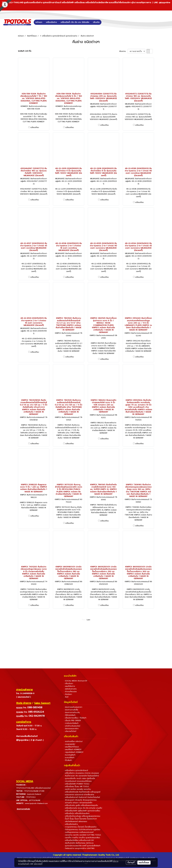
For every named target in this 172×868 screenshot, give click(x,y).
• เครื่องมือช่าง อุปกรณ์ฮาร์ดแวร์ (76, 770)
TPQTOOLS (31, 797)
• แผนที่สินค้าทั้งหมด (71, 747)
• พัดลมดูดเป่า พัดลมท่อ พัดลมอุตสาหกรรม (80, 800)
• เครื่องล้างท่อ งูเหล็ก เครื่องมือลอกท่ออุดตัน (81, 805)
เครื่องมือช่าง (51, 22)
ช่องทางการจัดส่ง (23, 809)
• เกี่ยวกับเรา (68, 684)
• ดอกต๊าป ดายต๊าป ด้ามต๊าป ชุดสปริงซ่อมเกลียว (82, 838)
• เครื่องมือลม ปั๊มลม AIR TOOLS (76, 787)
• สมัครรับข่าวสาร (70, 689)
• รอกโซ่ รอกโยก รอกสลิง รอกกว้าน (77, 789)
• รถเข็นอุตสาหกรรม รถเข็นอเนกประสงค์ (79, 832)
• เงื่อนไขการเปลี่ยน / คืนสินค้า (75, 718)
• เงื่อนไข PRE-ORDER (72, 721)
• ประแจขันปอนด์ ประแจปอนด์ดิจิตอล (78, 781)
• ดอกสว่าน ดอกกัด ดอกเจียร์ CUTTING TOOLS (82, 835)
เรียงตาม (123, 51)
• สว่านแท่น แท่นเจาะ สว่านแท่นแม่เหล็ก (78, 803)
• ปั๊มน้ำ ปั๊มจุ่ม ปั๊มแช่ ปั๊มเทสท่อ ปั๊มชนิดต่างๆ (80, 819)
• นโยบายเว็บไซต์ (70, 731)
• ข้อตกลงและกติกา (71, 729)
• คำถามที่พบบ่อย (70, 692)
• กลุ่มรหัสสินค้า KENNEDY (74, 752)
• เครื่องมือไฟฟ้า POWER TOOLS (77, 784)
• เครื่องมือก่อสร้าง (71, 824)
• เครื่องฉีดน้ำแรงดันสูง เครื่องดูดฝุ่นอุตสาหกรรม (82, 816)
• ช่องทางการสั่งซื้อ (71, 710)
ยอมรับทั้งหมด (144, 863)
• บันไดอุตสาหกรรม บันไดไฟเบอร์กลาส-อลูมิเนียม (82, 830)
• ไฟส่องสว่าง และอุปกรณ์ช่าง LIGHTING (79, 848)
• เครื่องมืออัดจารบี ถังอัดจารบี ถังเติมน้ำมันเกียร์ (82, 797)
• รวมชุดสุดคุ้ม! (70, 744)
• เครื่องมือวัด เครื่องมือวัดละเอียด (77, 813)
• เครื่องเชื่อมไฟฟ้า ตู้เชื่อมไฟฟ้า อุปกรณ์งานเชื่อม (82, 811)
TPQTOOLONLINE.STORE (34, 791)
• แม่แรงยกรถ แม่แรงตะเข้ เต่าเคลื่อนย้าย (79, 795)
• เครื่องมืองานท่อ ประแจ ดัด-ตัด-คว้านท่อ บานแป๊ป (83, 808)
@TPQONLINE (35, 800)
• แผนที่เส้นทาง (69, 686)
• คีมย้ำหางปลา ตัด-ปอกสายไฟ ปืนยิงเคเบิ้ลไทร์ (81, 776)
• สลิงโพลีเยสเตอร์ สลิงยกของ (76, 821)
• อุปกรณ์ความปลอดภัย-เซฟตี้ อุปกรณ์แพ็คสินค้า (82, 846)
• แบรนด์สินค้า (69, 758)
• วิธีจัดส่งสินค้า (70, 715)
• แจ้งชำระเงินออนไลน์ (72, 726)
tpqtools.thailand (34, 794)
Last (88, 620)
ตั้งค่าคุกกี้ (131, 863)
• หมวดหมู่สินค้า (70, 755)
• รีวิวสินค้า (68, 760)
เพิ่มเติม (96, 22)
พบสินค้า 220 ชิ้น (25, 51)
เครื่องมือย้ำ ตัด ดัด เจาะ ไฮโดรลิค (75, 22)
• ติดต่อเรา (68, 694)
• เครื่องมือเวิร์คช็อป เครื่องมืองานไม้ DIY (79, 840)
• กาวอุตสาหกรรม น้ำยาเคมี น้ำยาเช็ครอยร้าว (80, 827)
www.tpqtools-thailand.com (36, 803)
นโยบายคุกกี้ (38, 864)
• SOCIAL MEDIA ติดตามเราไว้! (76, 681)
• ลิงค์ (66, 697)
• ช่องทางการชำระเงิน (72, 712)
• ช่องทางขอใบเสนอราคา (73, 707)
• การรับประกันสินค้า (71, 723)
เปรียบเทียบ (35, 127)
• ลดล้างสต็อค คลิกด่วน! (73, 741)
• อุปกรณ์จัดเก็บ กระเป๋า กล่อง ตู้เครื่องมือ (80, 778)
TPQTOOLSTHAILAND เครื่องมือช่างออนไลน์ (33, 788)
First (84, 620)
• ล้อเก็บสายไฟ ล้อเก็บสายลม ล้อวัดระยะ (79, 843)
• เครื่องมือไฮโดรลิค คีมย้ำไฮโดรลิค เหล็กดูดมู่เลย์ (82, 792)
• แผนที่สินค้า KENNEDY (73, 750)
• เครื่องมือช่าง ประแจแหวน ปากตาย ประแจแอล (81, 773)
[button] (105, 22)
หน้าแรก (39, 22)
